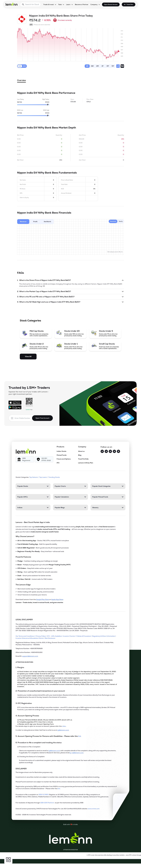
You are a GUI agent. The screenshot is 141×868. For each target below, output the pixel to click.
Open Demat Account (111, 4)
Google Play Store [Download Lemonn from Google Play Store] (43, 599)
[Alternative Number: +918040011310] (66, 653)
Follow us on (106, 447)
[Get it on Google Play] (15, 407)
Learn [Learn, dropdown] (68, 4)
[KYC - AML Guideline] (55, 636)
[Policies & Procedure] (84, 636)
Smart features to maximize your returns (32, 595)
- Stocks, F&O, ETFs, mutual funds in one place (43, 541)
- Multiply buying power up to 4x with (44, 565)
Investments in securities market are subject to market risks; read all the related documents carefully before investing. (58, 777)
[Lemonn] (26, 451)
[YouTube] (114, 451)
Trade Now (130, 4)
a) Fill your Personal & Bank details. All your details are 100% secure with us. (45, 720)
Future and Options (64, 459)
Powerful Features (23, 557)
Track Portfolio (83, 459)
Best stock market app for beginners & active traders (37, 589)
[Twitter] (102, 451)
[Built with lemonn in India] (70, 824)
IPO (58, 463)
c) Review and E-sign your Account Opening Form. (36, 724)
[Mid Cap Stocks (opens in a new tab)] (36, 333)
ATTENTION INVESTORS (24, 662)
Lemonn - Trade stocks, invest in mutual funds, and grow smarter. (39, 602)
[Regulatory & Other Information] (104, 636)
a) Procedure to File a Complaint (29, 747)
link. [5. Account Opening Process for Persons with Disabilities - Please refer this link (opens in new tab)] (80, 736)
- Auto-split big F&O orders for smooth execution (37, 572)
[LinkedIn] (118, 451)
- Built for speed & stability (37, 544)
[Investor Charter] (70, 636)
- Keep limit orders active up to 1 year (35, 568)
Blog (80, 455)
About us (81, 451)
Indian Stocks (61, 451)
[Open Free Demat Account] (108, 864)
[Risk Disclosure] (50, 638)
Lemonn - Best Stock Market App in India (33, 522)
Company (82, 447)
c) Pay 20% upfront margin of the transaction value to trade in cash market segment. (49, 678)
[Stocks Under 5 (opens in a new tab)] (105, 333)
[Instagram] (106, 451)
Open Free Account (42, 418)
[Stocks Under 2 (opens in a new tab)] (36, 346)
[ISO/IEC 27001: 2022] (44, 459)
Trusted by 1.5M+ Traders (29, 388)
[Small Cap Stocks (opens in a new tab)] (105, 346)
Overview (21, 81)
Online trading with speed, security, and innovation (36, 592)
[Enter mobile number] (23, 418)
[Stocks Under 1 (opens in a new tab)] (70, 346)
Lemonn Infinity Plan (86, 463)
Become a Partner (82, 4)
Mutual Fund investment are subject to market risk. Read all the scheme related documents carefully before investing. (58, 782)
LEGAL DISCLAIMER (24, 620)
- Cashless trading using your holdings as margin (38, 561)
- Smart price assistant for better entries (34, 576)
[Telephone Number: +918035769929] (66, 649)
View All (28, 356)
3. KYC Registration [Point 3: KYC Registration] (24, 703)
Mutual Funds (62, 455)
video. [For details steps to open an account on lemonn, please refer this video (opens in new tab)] (64, 726)
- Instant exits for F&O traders (35, 579)
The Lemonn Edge (23, 585)
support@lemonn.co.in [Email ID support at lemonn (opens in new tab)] (30, 656)
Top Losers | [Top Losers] (44, 477)
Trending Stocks (54, 477)
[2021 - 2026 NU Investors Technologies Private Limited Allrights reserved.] (66, 815)
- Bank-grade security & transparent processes (43, 548)
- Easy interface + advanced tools (41, 551)
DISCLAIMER (21, 769)
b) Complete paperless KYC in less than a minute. (35, 722)
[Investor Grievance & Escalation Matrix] (30, 638)
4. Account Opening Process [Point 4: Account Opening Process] (27, 716)
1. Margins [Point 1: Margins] (20, 667)
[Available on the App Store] (15, 403)
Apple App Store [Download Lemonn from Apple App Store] (57, 599)
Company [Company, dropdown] (94, 4)
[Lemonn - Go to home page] (12, 4)
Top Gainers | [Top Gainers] (34, 477)
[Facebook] (110, 451)
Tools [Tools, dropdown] (60, 4)
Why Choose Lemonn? (25, 536)
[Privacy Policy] (41, 636)
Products (60, 447)
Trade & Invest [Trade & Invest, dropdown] (49, 4)
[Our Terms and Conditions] (26, 636)
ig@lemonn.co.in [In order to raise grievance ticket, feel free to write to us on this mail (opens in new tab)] (63, 730)
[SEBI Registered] (25, 459)
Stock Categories (30, 320)
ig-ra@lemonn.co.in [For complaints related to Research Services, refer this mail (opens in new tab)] (77, 753)
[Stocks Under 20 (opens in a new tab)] (70, 333)
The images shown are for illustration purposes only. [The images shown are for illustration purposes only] (34, 772)
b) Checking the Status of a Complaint (31, 757)
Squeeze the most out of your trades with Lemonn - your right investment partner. (29, 393)
